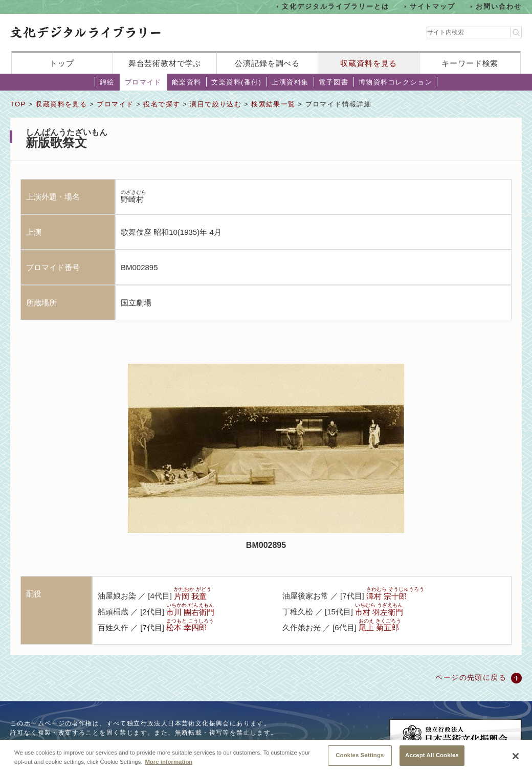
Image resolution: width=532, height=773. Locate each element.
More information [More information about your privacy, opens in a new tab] (169, 763)
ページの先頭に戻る (471, 677)
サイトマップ (433, 6)
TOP (18, 104)
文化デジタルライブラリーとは (335, 6)
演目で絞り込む (216, 104)
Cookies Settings (360, 757)
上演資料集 (290, 82)
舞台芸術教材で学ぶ (165, 63)
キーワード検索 (470, 63)
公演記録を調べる (267, 63)
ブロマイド (143, 82)
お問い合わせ (499, 6)
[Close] (516, 758)
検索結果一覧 (273, 104)
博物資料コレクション (395, 82)
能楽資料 (187, 82)
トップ (62, 63)
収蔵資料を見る (369, 63)
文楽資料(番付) (236, 82)
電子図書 (334, 82)
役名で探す (162, 104)
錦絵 (107, 82)
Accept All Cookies (432, 757)
